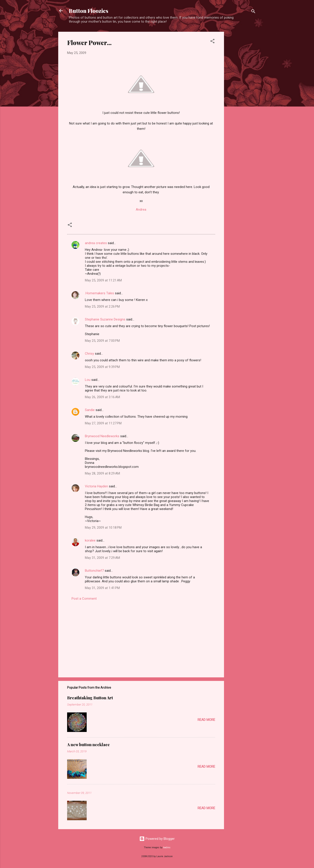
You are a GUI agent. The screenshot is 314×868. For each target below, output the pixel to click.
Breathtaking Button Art (90, 698)
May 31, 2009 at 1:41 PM (102, 588)
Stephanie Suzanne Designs (105, 319)
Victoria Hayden (96, 486)
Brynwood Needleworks (102, 436)
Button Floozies (89, 11)
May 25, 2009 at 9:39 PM (102, 367)
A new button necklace (88, 745)
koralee (90, 540)
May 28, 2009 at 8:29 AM (102, 473)
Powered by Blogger (157, 839)
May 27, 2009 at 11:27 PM (103, 423)
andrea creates (96, 243)
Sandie (90, 410)
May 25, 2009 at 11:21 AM (103, 280)
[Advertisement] (242, 98)
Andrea (141, 210)
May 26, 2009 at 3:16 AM (102, 397)
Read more (206, 720)
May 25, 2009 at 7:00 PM (102, 341)
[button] (212, 42)
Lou (88, 380)
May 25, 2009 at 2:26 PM (102, 306)
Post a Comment (84, 599)
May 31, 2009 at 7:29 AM (102, 558)
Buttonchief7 (94, 571)
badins (167, 847)
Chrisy (89, 354)
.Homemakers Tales (99, 293)
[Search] (253, 12)
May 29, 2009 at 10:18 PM (103, 528)
